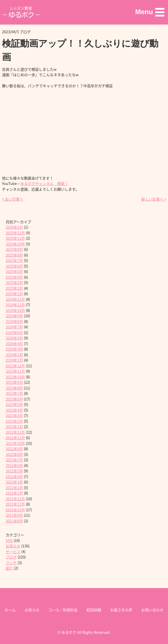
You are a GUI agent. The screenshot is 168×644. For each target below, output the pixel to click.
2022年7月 (14, 460)
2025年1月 (14, 294)
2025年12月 (15, 233)
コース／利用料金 (63, 610)
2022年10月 (15, 443)
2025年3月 (14, 283)
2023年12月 (15, 366)
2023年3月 (14, 415)
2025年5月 (14, 271)
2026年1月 (14, 227)
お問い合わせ (152, 610)
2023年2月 (14, 421)
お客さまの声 (121, 610)
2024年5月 (14, 338)
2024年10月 (15, 310)
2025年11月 (15, 238)
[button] (150, 12)
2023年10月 (15, 377)
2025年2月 (14, 288)
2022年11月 (15, 438)
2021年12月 (15, 499)
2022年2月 (14, 488)
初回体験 (94, 610)
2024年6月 (14, 333)
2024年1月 (14, 360)
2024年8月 (14, 321)
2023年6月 (14, 399)
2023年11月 (15, 371)
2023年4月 (14, 410)
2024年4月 (14, 344)
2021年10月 (15, 510)
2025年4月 (14, 277)
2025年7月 (14, 260)
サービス (13, 552)
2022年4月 (14, 477)
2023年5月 (14, 404)
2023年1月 (14, 427)
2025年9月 (14, 249)
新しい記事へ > (154, 199)
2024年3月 (14, 349)
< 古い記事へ (13, 199)
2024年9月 (14, 316)
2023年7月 (14, 393)
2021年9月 (14, 515)
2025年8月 (14, 255)
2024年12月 (15, 299)
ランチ (11, 563)
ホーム (10, 610)
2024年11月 (15, 305)
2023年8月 (14, 388)
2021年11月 (15, 504)
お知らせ (13, 546)
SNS (9, 540)
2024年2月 (14, 355)
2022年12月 (15, 432)
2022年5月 (14, 471)
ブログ (11, 557)
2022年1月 (14, 493)
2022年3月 (14, 482)
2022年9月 (14, 449)
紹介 (9, 568)
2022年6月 (14, 465)
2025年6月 (14, 266)
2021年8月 (14, 521)
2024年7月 (14, 327)
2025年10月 (15, 244)
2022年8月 (14, 454)
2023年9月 (14, 382)
